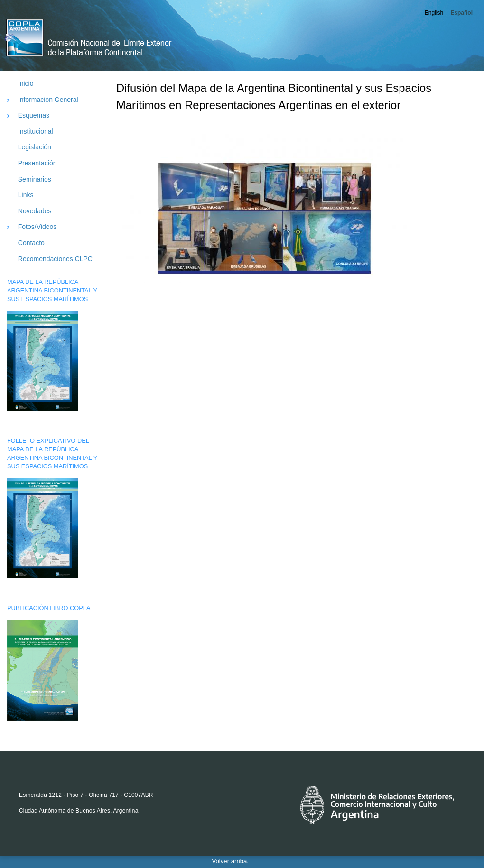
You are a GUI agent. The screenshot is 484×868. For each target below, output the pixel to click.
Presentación (37, 163)
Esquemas (34, 115)
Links (26, 195)
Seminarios (35, 179)
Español (461, 13)
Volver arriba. (231, 861)
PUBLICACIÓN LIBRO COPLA (49, 608)
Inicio (26, 83)
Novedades (35, 211)
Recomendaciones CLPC (55, 259)
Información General (48, 100)
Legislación (35, 147)
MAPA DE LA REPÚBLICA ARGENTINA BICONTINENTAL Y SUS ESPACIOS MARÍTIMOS (52, 290)
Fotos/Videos (37, 227)
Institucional (36, 131)
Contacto (31, 243)
